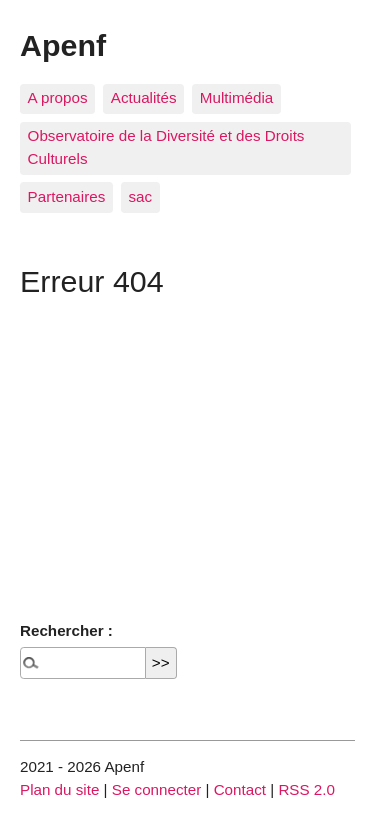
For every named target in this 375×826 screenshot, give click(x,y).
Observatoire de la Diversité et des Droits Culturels (166, 147)
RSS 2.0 (306, 789)
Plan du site (59, 789)
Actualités (144, 97)
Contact (240, 789)
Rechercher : (66, 630)
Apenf (63, 45)
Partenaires (67, 196)
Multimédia (236, 97)
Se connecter (157, 789)
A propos (58, 97)
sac (140, 196)
